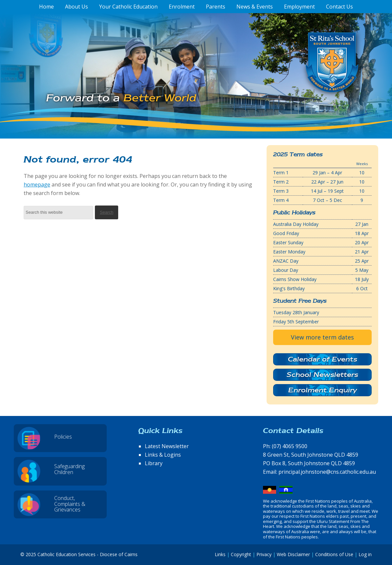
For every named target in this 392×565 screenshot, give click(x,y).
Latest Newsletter (167, 446)
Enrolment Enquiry (323, 390)
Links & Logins (163, 455)
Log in (365, 554)
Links (220, 554)
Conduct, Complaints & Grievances (70, 504)
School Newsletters (322, 375)
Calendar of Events (323, 359)
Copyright (241, 554)
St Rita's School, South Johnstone (299, 73)
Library (154, 463)
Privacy (264, 554)
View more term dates (322, 337)
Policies (63, 437)
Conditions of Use (334, 554)
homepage (37, 185)
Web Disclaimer (293, 554)
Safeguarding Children (69, 469)
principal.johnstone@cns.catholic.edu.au (327, 472)
